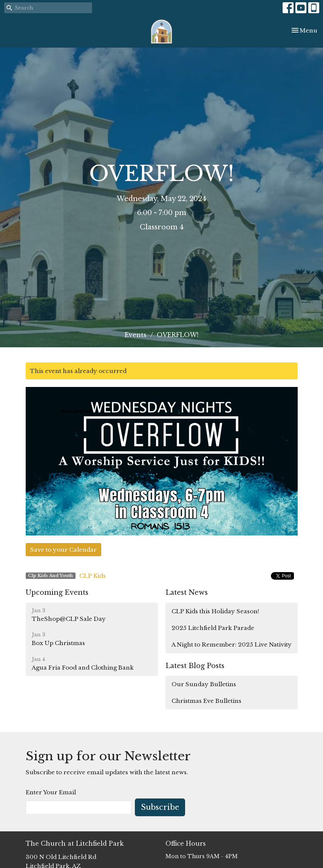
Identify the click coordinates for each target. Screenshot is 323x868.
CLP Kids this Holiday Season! (215, 611)
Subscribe (160, 807)
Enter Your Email (51, 792)
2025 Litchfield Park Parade (213, 628)
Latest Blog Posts (195, 666)
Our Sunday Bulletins (204, 684)
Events (136, 335)
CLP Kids (93, 576)
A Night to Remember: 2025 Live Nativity (232, 644)
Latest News (187, 593)
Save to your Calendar (63, 550)
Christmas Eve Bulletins (206, 701)
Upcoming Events (57, 593)
